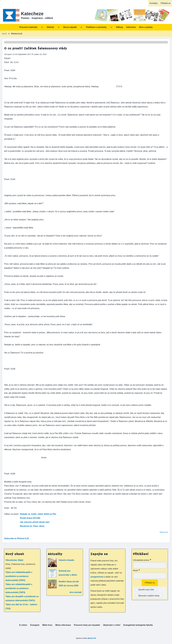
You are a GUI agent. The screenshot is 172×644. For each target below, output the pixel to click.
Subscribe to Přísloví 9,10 (16, 538)
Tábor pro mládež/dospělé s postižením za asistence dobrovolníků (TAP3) (19, 588)
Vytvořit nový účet (146, 590)
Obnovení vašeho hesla (149, 596)
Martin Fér (92, 638)
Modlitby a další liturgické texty (18, 482)
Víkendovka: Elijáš (14, 560)
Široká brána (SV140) (30, 518)
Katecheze (32, 14)
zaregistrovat (97, 577)
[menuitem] (154, 3)
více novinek (75, 592)
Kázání (7, 58)
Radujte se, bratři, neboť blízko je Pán (38, 514)
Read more (164, 532)
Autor (7, 508)
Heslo (136, 570)
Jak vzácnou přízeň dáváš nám (35, 522)
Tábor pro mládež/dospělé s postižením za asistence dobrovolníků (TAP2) (19, 576)
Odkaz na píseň (11, 514)
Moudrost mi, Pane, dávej (32, 526)
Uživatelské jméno (141, 560)
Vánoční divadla (66, 560)
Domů (4, 34)
